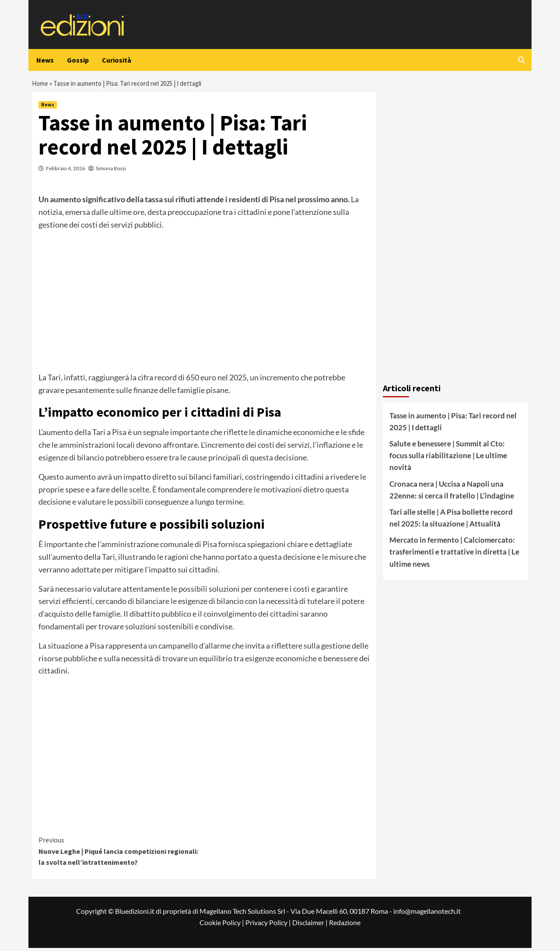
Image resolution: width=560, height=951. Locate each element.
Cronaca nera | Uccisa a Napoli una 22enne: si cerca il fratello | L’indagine (452, 493)
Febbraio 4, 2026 (66, 171)
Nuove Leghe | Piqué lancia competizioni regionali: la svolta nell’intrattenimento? (121, 854)
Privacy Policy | (269, 925)
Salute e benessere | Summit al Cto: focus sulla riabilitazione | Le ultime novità (448, 458)
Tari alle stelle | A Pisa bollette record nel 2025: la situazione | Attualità (451, 521)
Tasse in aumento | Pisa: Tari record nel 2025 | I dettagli (453, 425)
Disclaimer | (311, 925)
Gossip (78, 60)
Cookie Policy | (222, 925)
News (45, 60)
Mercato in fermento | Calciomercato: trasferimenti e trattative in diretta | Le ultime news (454, 555)
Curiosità (117, 60)
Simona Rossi (111, 171)
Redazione (345, 925)
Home (41, 85)
